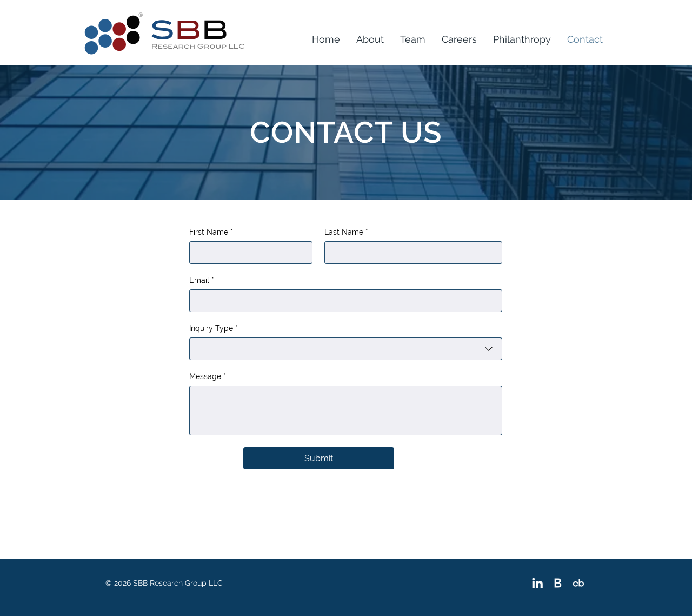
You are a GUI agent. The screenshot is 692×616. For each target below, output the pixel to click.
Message (208, 377)
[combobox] (346, 349)
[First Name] (248, 253)
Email (202, 280)
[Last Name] (410, 253)
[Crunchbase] (578, 583)
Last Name (346, 232)
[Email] (342, 301)
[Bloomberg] (558, 583)
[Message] (346, 410)
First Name (211, 232)
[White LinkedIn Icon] (537, 583)
